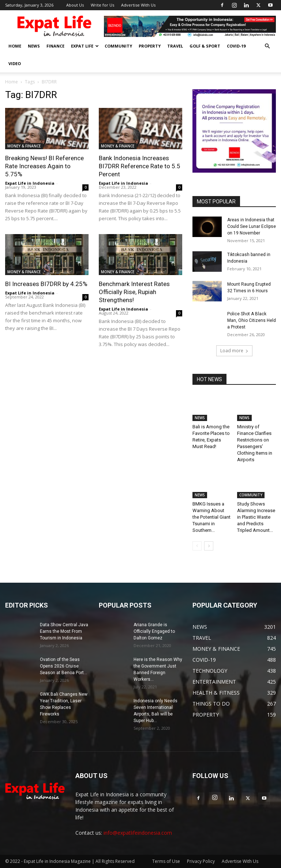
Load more (234, 351)
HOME (15, 46)
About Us (75, 5)
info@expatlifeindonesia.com (138, 833)
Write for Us (102, 5)
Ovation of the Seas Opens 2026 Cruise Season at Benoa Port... (63, 666)
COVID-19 (236, 46)
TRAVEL (175, 46)
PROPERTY (150, 46)
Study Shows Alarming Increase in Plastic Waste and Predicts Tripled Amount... (256, 517)
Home (12, 82)
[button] (267, 46)
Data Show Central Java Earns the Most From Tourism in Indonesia (64, 631)
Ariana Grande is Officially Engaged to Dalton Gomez (154, 631)
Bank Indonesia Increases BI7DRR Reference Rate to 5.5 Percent (140, 166)
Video (15, 63)
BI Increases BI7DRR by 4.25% (46, 284)
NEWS (34, 46)
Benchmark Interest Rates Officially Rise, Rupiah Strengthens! (134, 292)
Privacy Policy (201, 861)
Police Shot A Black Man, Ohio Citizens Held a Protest (252, 320)
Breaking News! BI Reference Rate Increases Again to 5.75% (44, 166)
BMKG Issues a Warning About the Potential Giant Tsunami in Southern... (211, 517)
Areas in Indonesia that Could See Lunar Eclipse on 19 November (252, 226)
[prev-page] (197, 546)
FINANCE (55, 46)
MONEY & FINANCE (24, 146)
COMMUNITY (118, 46)
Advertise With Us (138, 5)
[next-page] (209, 546)
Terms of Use (166, 861)
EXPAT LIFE (85, 46)
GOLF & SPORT (205, 46)
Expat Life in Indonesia (30, 183)
